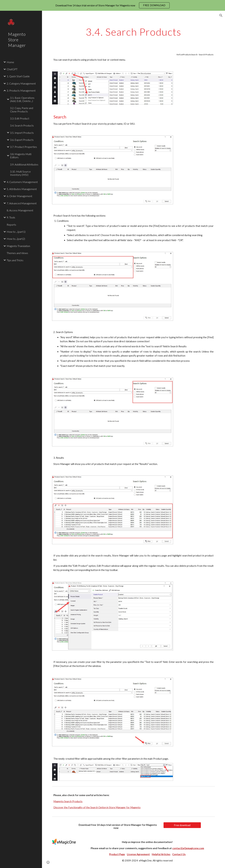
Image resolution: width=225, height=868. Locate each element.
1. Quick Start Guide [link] (18, 76)
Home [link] (10, 62)
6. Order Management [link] (19, 196)
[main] (133, 32)
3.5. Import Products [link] (22, 133)
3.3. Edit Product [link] (20, 118)
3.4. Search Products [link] (22, 125)
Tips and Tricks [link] (15, 260)
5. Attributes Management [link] (22, 189)
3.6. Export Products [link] (22, 140)
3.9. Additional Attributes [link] (24, 164)
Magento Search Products (68, 801)
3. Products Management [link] (21, 90)
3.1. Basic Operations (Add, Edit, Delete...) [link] (22, 99)
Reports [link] (11, 225)
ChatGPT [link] (12, 69)
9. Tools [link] (11, 217)
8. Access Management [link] (20, 210)
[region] (113, 5)
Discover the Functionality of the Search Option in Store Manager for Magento (97, 807)
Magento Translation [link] (18, 246)
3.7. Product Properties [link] (24, 147)
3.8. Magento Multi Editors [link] (21, 156)
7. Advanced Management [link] (22, 203)
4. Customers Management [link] (22, 182)
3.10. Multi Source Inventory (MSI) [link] (20, 173)
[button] (221, 15)
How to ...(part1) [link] (16, 232)
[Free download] (182, 825)
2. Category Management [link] (21, 83)
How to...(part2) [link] (16, 239)
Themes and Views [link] (17, 253)
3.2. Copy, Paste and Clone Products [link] (22, 110)
